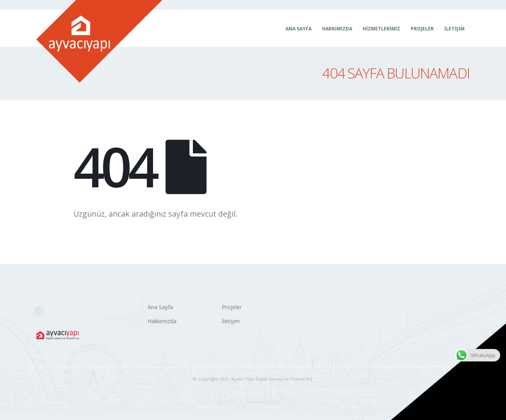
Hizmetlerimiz (381, 29)
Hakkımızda (337, 29)
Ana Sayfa (298, 29)
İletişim (454, 29)
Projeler (422, 29)
